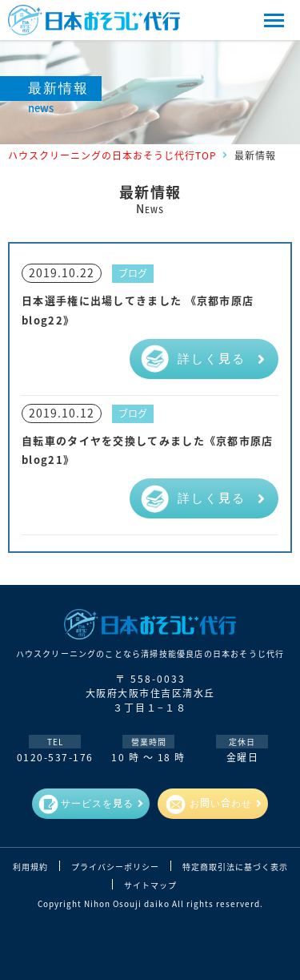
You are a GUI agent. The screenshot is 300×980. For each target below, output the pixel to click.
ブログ (133, 273)
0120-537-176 (55, 757)
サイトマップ (150, 885)
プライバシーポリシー (115, 867)
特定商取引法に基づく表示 (235, 867)
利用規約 (30, 867)
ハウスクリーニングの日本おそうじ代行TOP (112, 155)
